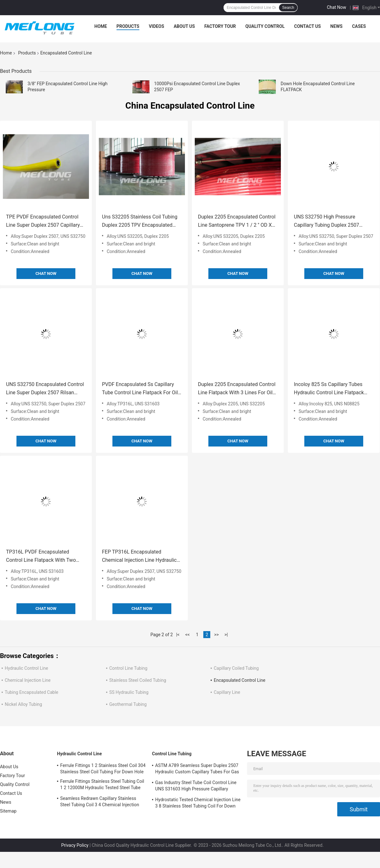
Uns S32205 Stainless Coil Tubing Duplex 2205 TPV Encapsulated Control (140, 222)
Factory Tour (220, 26)
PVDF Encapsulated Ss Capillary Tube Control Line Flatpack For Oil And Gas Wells (140, 389)
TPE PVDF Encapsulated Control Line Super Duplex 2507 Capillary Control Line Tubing (43, 222)
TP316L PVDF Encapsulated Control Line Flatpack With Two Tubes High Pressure (41, 557)
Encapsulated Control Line (240, 680)
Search (288, 8)
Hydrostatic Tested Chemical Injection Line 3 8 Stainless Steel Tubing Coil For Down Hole (198, 804)
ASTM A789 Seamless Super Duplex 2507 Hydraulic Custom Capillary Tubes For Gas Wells (197, 770)
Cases (359, 26)
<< (187, 635)
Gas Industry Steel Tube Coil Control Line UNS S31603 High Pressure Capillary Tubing (196, 787)
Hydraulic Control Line (26, 668)
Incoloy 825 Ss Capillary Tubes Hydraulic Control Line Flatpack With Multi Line (329, 389)
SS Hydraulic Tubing (129, 692)
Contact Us (307, 26)
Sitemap (8, 811)
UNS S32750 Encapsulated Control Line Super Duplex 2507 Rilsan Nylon (45, 389)
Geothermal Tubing (128, 704)
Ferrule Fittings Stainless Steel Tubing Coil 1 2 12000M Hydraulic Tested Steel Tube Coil (102, 785)
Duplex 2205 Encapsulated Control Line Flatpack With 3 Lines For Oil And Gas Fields (237, 389)
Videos (157, 26)
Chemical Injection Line (28, 680)
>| (226, 635)
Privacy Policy (75, 845)
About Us (184, 26)
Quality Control (265, 26)
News (336, 26)
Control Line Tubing (128, 668)
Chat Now (336, 7)
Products (128, 26)
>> (216, 635)
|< (178, 635)
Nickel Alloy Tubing (23, 704)
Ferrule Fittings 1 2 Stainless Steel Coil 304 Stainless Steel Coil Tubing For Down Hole (103, 769)
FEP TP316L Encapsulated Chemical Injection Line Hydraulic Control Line (139, 557)
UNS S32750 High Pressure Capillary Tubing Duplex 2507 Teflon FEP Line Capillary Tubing (330, 222)
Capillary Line (227, 692)
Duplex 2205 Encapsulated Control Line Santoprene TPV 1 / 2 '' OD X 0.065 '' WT (237, 222)
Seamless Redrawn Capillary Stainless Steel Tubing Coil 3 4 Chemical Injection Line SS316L (100, 802)
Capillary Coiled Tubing (236, 668)
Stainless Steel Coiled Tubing (138, 680)
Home (101, 26)
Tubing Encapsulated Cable (32, 692)
